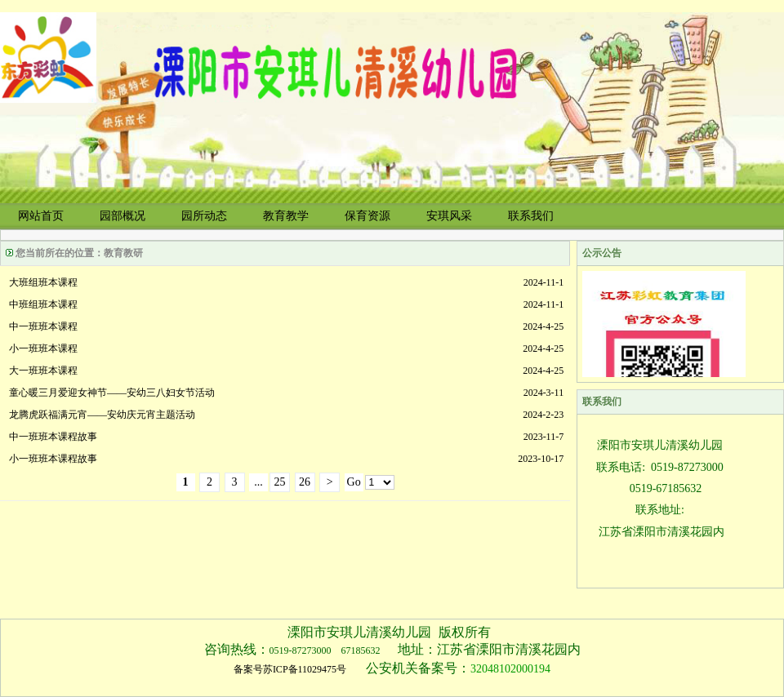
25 (280, 482)
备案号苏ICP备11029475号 (290, 669)
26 (305, 482)
